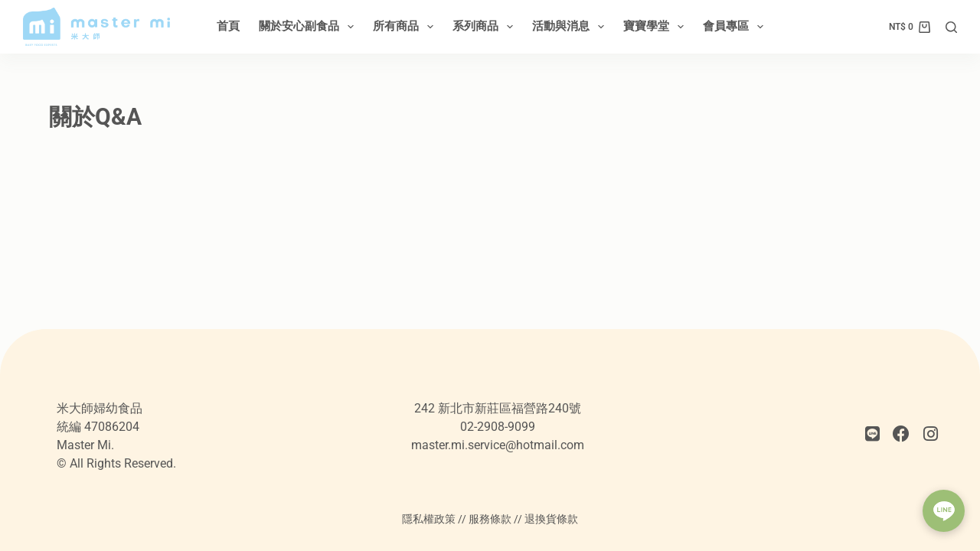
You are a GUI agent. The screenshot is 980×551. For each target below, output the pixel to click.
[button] (944, 511)
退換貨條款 (551, 519)
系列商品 (486, 27)
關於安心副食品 (309, 27)
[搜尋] (951, 27)
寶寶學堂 (657, 27)
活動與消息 (571, 27)
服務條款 (490, 519)
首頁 (228, 26)
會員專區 (736, 27)
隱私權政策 (429, 519)
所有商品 (406, 27)
